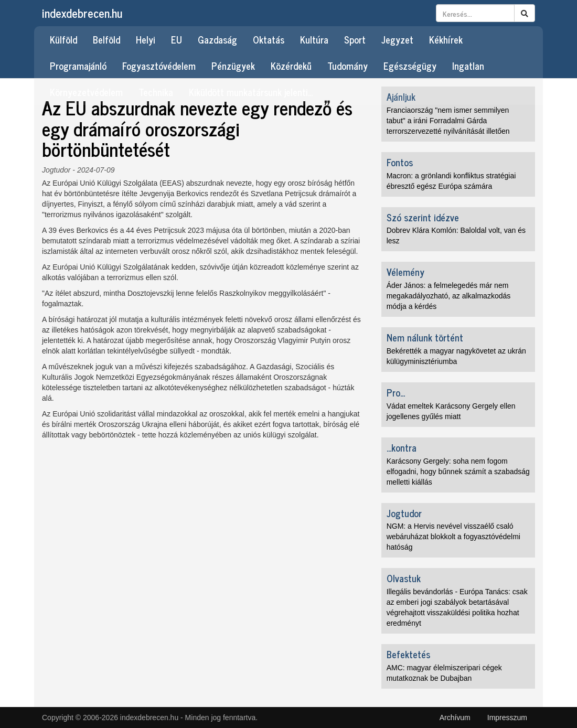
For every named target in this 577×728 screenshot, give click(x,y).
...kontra (402, 447)
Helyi (146, 39)
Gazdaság (217, 39)
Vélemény (405, 272)
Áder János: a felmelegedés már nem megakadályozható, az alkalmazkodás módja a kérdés (449, 296)
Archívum (455, 718)
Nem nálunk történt (425, 337)
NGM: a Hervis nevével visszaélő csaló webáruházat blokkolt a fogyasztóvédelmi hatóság (453, 537)
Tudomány (348, 66)
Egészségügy (410, 66)
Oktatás (269, 39)
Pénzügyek (233, 66)
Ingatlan (468, 66)
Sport (355, 39)
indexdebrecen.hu (82, 13)
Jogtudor (56, 170)
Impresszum (507, 718)
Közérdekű (291, 66)
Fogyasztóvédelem (159, 66)
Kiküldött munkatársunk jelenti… (251, 92)
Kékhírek (446, 39)
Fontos (400, 162)
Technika (156, 92)
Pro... (396, 392)
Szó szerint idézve (423, 217)
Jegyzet (397, 39)
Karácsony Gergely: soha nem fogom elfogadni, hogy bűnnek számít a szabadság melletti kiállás (458, 472)
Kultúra (314, 39)
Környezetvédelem (86, 92)
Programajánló (78, 66)
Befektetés (408, 654)
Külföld (63, 39)
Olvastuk (404, 578)
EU (177, 39)
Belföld (106, 39)
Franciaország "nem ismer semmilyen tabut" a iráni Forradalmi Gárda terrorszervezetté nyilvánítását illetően (448, 121)
